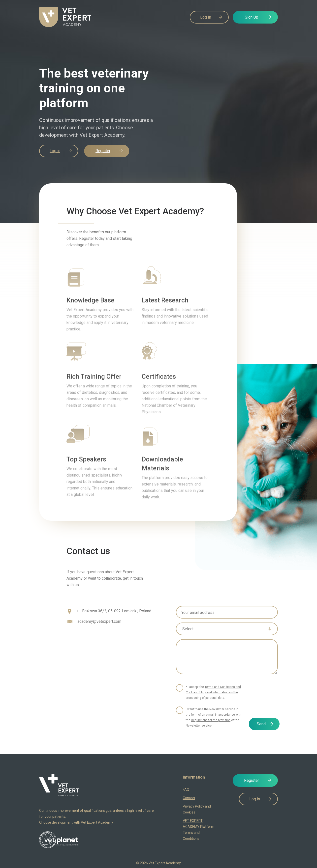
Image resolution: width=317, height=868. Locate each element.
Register (103, 151)
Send (261, 724)
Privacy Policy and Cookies (197, 809)
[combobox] (227, 629)
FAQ (186, 789)
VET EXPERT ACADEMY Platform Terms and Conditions (199, 830)
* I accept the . (213, 692)
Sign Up (252, 17)
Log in (55, 151)
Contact (189, 798)
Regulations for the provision (211, 720)
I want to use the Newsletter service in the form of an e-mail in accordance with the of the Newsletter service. (214, 717)
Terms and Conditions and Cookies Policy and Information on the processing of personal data (213, 692)
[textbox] (223, 629)
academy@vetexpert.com (99, 621)
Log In (206, 17)
